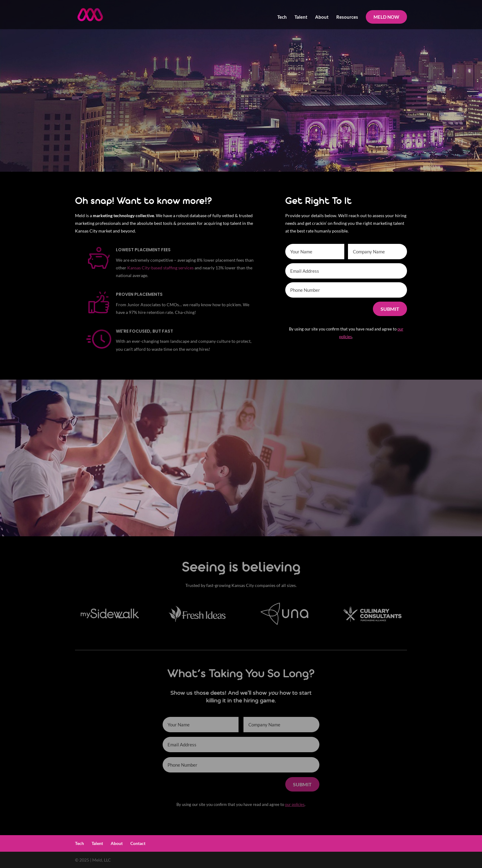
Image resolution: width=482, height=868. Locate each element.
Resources (347, 17)
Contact (138, 843)
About (322, 17)
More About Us (314, 505)
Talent (301, 17)
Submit (390, 309)
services (186, 268)
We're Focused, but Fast (144, 331)
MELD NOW (386, 17)
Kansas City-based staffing (152, 268)
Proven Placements (139, 294)
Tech (282, 17)
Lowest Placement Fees (143, 250)
